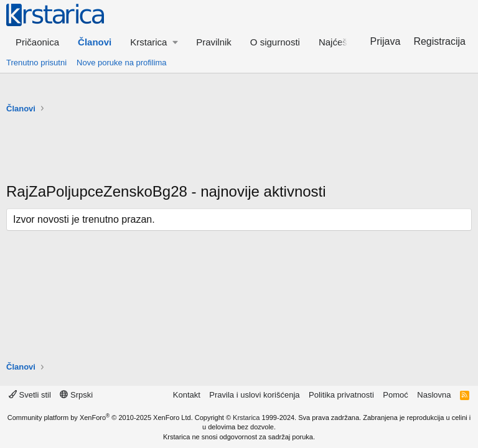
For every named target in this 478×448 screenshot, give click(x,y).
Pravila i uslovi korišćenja (254, 395)
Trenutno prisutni (36, 63)
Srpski (76, 395)
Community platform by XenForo (100, 418)
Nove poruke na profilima (122, 63)
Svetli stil (30, 395)
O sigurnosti (275, 42)
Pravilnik (214, 42)
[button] (154, 42)
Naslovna (434, 395)
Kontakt (187, 395)
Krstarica (246, 418)
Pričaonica (37, 42)
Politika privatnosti (341, 395)
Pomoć (395, 395)
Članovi (95, 42)
